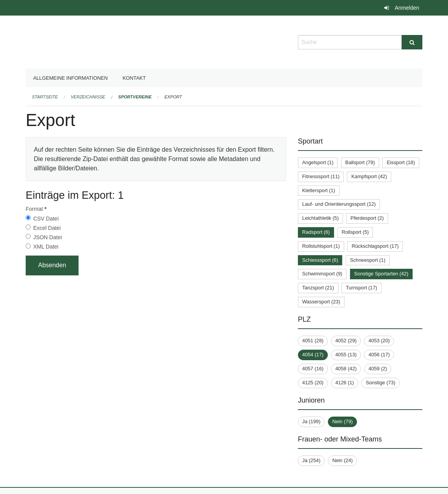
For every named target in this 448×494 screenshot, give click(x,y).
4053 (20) (379, 341)
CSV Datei (46, 219)
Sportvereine (135, 97)
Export (173, 97)
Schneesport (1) (368, 260)
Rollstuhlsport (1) (321, 246)
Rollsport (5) (355, 232)
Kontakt (134, 78)
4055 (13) (346, 355)
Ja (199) (311, 421)
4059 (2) (378, 369)
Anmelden (407, 8)
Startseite (45, 97)
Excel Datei (47, 228)
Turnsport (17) (361, 288)
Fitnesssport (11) (321, 176)
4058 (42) (346, 369)
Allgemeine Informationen (70, 78)
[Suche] (412, 42)
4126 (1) (345, 383)
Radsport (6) (316, 232)
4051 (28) (313, 341)
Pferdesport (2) (367, 218)
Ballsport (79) (360, 162)
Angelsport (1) (318, 162)
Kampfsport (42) (369, 176)
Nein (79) (342, 421)
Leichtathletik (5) (320, 218)
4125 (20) (313, 383)
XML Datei (46, 247)
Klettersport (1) (319, 190)
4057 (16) (313, 369)
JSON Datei (47, 237)
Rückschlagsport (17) (375, 246)
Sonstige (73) (380, 383)
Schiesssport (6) (320, 260)
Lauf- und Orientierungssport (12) (339, 204)
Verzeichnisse (88, 97)
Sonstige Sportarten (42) (381, 274)
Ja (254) (311, 460)
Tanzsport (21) (318, 288)
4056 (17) (379, 355)
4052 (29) (346, 341)
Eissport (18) (401, 162)
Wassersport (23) (321, 302)
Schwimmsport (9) (322, 274)
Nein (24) (342, 460)
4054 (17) (313, 355)
